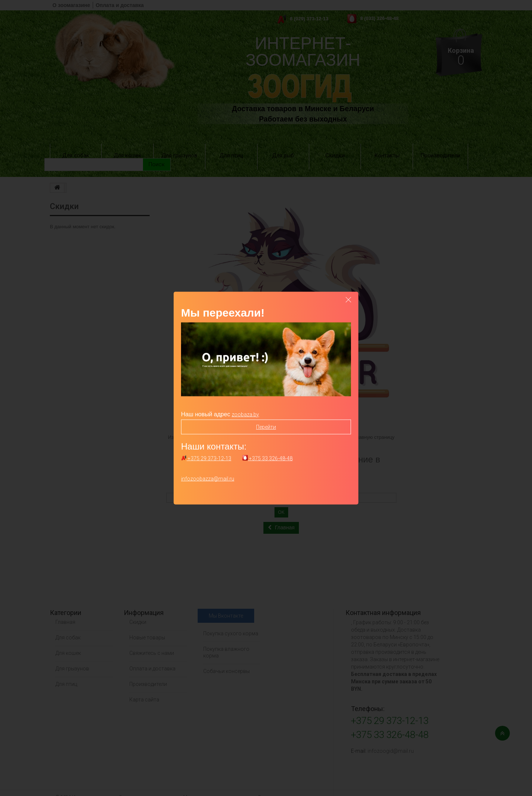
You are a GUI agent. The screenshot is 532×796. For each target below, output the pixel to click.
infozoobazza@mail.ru (208, 479)
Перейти (266, 427)
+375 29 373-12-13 (206, 458)
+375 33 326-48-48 (267, 458)
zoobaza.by (245, 414)
